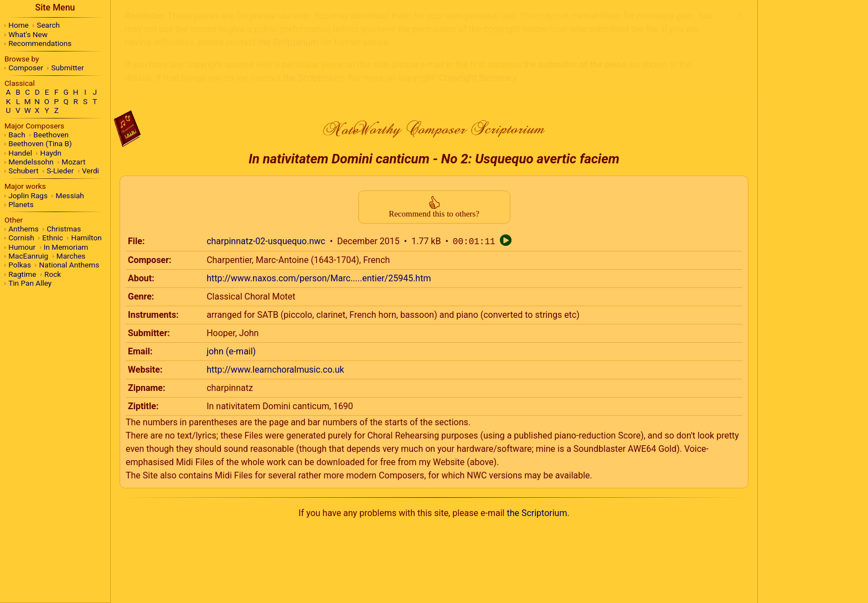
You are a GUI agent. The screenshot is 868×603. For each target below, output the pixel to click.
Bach (17, 135)
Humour (22, 247)
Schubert (23, 171)
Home (19, 25)
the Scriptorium (537, 406)
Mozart (73, 162)
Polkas (20, 265)
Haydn (51, 153)
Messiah (70, 195)
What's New (28, 34)
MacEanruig (28, 256)
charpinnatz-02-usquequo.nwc (266, 134)
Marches (71, 256)
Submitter (68, 68)
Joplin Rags (28, 195)
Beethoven (51, 135)
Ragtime (22, 274)
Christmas (64, 229)
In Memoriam (66, 247)
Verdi (91, 171)
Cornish (21, 238)
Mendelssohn (31, 162)
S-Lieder (60, 171)
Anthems (23, 229)
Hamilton (86, 238)
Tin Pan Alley (30, 283)
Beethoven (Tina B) (40, 143)
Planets (21, 204)
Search (48, 25)
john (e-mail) (231, 244)
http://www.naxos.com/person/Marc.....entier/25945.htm (319, 171)
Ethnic (53, 238)
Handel (20, 153)
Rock (53, 274)
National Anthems (69, 265)
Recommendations (40, 43)
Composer (26, 68)
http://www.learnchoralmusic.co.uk (275, 262)
